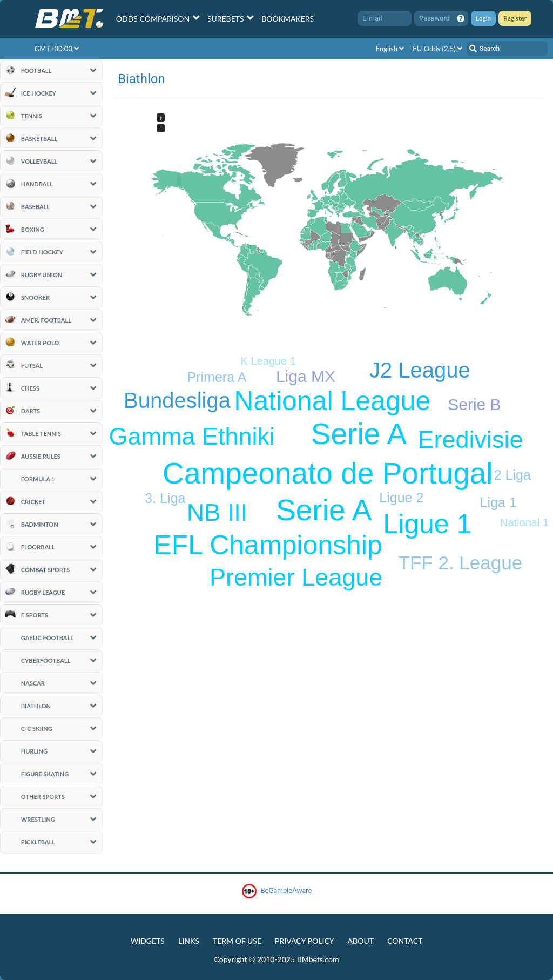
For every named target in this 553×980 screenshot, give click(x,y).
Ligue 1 (427, 524)
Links (189, 941)
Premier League (296, 577)
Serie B (474, 404)
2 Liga (512, 475)
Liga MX (306, 376)
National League (332, 401)
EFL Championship (268, 545)
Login (483, 18)
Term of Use (237, 941)
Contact (405, 941)
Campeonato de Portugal (328, 473)
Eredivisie (471, 439)
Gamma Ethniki (192, 436)
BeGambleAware (277, 891)
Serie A (324, 510)
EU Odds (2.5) (437, 49)
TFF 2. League (461, 563)
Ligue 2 (401, 498)
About (361, 941)
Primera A (217, 377)
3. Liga (165, 498)
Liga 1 (498, 502)
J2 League (420, 370)
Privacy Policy (304, 941)
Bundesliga (177, 400)
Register (515, 18)
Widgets (148, 941)
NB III (217, 512)
